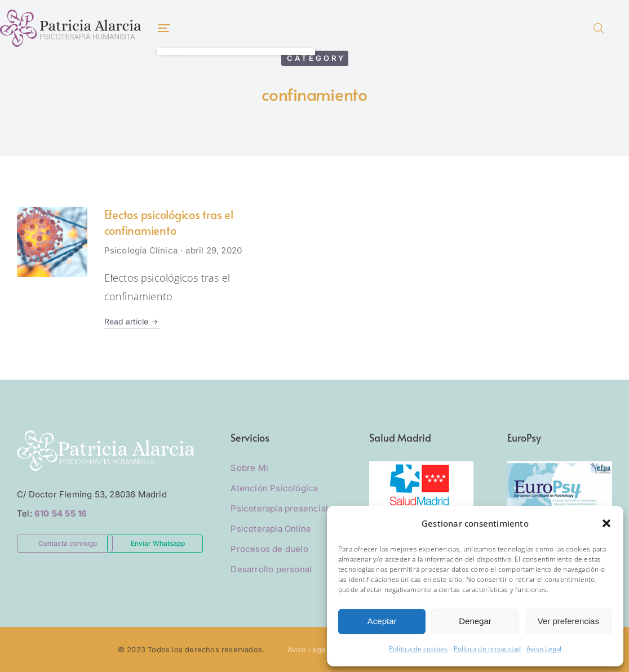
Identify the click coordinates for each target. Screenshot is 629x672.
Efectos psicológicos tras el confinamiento (169, 222)
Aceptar (382, 621)
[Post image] (52, 242)
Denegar (475, 621)
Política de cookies (418, 649)
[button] (606, 523)
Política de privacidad (487, 649)
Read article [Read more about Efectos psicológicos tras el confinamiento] (132, 322)
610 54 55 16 (61, 513)
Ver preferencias (568, 621)
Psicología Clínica (141, 250)
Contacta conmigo (68, 543)
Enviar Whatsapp (158, 543)
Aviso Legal (544, 649)
